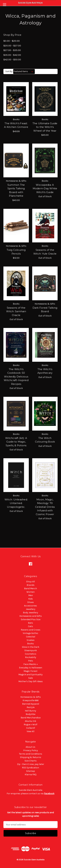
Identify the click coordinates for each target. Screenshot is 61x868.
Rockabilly (31, 657)
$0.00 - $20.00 (12, 41)
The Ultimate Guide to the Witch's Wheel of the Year (45, 127)
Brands (31, 585)
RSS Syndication (30, 768)
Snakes (31, 640)
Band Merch (30, 588)
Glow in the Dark (31, 647)
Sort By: (9, 71)
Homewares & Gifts (31, 697)
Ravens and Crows (31, 630)
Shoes (31, 602)
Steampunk (31, 650)
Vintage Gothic (30, 633)
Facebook (49, 794)
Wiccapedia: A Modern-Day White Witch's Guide (45, 188)
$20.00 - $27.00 (12, 46)
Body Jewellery (30, 613)
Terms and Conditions (31, 754)
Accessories (30, 606)
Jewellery (31, 609)
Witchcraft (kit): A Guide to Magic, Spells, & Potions (16, 442)
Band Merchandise (31, 718)
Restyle (31, 707)
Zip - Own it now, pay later (31, 764)
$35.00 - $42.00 (12, 55)
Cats (30, 626)
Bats (30, 623)
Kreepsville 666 (31, 700)
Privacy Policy (31, 750)
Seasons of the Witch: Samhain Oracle (16, 311)
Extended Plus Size (31, 619)
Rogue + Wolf (30, 725)
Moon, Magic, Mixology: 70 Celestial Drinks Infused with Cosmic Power (45, 507)
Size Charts (31, 761)
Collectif (31, 728)
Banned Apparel (31, 704)
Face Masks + (31, 664)
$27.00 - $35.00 (12, 50)
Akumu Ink (30, 721)
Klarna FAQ (31, 774)
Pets (31, 661)
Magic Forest (30, 671)
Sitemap (31, 771)
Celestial (31, 637)
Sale (30, 678)
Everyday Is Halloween (31, 668)
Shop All (30, 582)
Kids (31, 599)
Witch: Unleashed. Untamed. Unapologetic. (16, 503)
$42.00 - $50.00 (12, 59)
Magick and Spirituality (30, 675)
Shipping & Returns (31, 757)
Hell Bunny (30, 711)
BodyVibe (30, 714)
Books (30, 644)
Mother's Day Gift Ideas (31, 681)
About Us (30, 747)
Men (31, 595)
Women (31, 592)
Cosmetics (31, 654)
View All (30, 731)
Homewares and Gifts (31, 616)
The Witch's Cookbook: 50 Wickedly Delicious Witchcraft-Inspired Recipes (16, 377)
